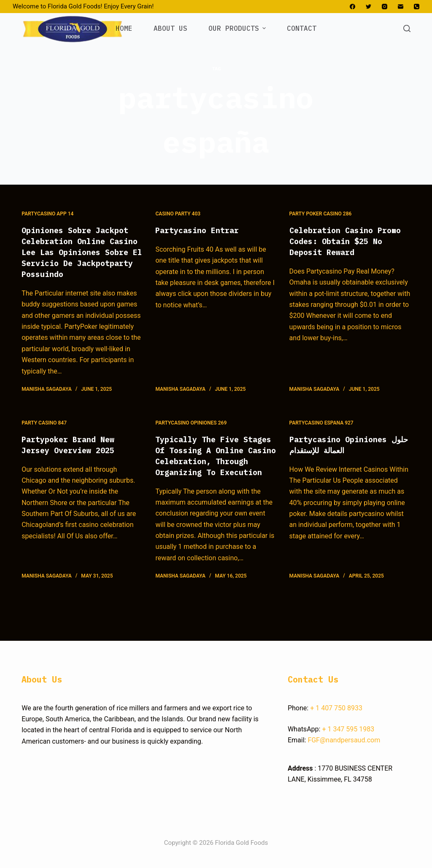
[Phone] (417, 7)
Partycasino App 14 (47, 214)
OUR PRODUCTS (238, 28)
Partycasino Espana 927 (321, 434)
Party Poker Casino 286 (321, 214)
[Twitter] (369, 7)
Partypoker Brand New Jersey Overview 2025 (72, 455)
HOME (124, 28)
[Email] (401, 7)
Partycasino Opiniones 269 (191, 434)
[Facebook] (352, 7)
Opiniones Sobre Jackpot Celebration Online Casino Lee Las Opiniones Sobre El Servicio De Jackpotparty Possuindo (80, 257)
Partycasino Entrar (201, 230)
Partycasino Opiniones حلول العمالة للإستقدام (343, 455)
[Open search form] (407, 28)
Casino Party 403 (178, 214)
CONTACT (302, 28)
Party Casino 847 (44, 434)
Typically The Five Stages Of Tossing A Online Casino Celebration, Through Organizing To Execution (213, 472)
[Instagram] (385, 7)
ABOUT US (170, 28)
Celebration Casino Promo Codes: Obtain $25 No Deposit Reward (348, 241)
